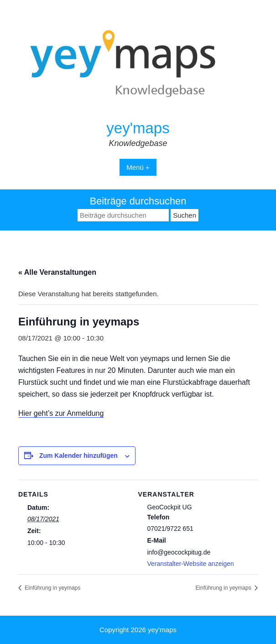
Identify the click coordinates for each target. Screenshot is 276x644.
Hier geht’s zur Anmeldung (61, 413)
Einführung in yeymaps (52, 588)
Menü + (138, 167)
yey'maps (138, 128)
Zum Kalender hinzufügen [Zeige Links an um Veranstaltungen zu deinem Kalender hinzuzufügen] (78, 456)
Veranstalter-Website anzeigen (191, 564)
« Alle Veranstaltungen (57, 272)
